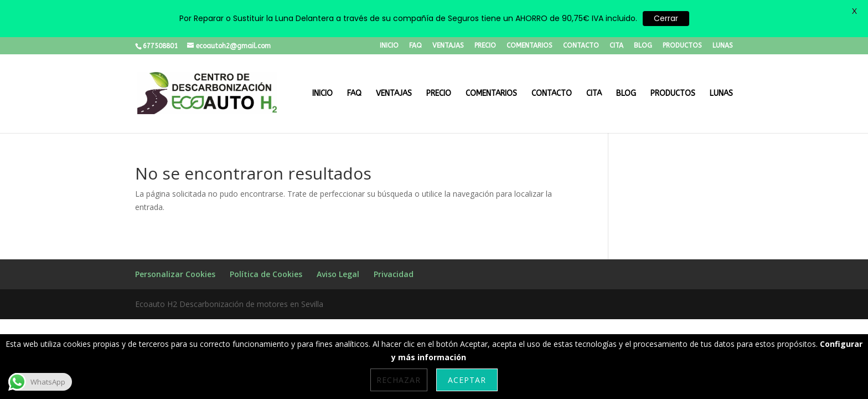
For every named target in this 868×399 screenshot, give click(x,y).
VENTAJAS (448, 46)
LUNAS (723, 46)
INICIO (389, 46)
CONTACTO (581, 46)
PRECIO (485, 46)
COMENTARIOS (529, 46)
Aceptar (467, 380)
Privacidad (394, 274)
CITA (616, 46)
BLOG (643, 46)
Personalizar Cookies (175, 274)
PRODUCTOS (682, 46)
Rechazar (399, 380)
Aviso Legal (338, 274)
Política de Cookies (266, 274)
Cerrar (666, 18)
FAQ (415, 46)
